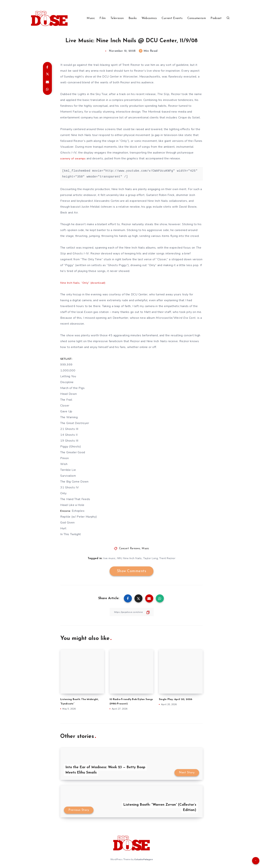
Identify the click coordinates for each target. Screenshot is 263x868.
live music (109, 558)
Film (103, 18)
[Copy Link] (131, 612)
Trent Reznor (167, 558)
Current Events (172, 18)
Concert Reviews (130, 549)
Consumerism (197, 18)
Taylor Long (151, 558)
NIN (119, 558)
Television (117, 18)
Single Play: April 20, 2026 (177, 699)
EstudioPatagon (144, 859)
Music (91, 18)
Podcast (216, 18)
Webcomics (149, 18)
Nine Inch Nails (132, 558)
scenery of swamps (74, 158)
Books (133, 18)
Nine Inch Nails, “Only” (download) (84, 283)
